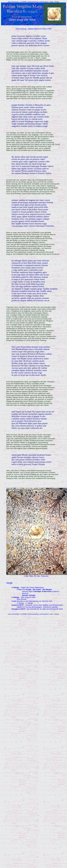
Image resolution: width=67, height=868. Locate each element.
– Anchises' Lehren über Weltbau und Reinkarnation (37, 605)
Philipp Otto (24, 589)
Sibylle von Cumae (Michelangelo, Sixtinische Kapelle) (37, 607)
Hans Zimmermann (14, 2)
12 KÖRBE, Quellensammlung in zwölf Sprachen (34, 2)
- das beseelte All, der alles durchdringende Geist (37, 609)
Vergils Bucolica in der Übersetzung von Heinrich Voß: (32, 601)
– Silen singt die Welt (23, 597)
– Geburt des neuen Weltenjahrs (28, 587)
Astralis (32, 595)
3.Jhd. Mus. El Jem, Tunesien (36, 576)
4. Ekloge (20, 603)
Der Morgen (47, 589)
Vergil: (10, 583)
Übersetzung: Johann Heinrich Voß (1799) (34, 29)
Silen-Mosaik (22, 599)
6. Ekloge (29, 603)
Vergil (51, 2)
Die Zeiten (37, 589)
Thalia (44, 38)
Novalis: (25, 595)
